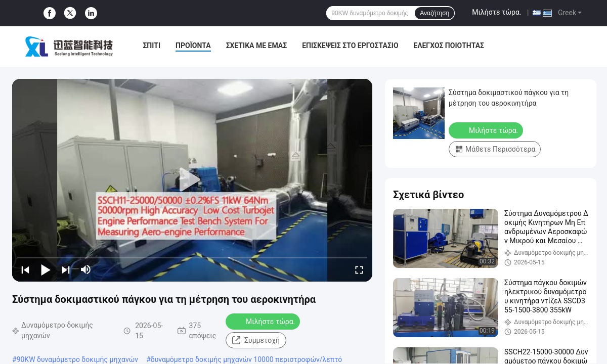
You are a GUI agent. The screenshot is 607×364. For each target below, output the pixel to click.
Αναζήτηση (435, 13)
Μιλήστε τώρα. (496, 12)
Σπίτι (151, 45)
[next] (66, 269)
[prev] (25, 269)
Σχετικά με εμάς (256, 45)
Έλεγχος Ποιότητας (449, 45)
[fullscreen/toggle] (359, 269)
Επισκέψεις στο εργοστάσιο (350, 45)
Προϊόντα (193, 45)
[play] (192, 180)
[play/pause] (46, 269)
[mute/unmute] (86, 269)
